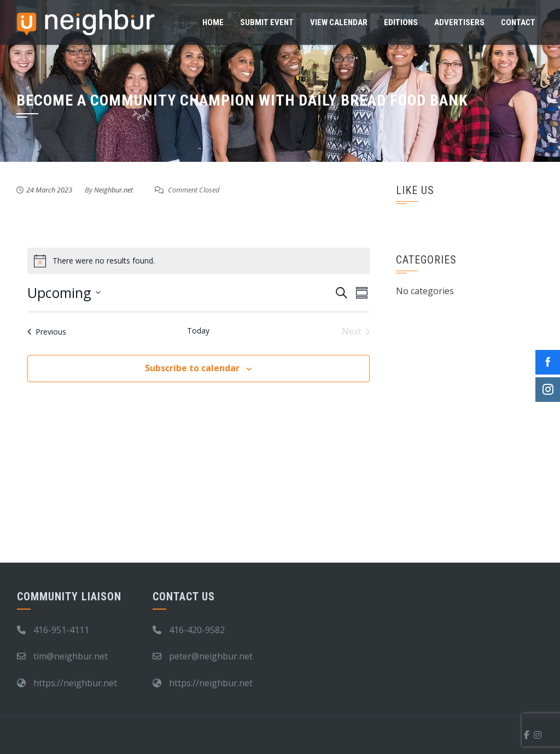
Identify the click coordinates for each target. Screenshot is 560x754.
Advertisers (459, 22)
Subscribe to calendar (192, 368)
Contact (518, 22)
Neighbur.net (113, 190)
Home (213, 22)
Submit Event (267, 22)
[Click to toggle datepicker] (64, 293)
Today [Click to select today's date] (198, 331)
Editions (401, 22)
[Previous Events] (47, 331)
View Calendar (339, 22)
